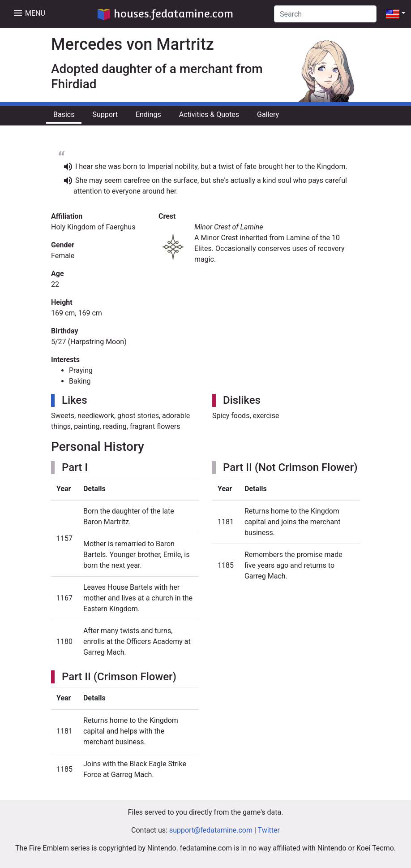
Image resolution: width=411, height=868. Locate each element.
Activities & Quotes (209, 114)
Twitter (269, 830)
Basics (64, 114)
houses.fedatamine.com (165, 14)
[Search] (325, 14)
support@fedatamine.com (211, 830)
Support (105, 114)
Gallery (268, 114)
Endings (148, 114)
